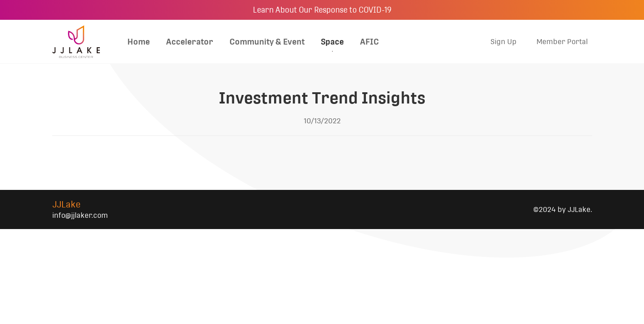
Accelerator (190, 42)
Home (139, 42)
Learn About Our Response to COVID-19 (322, 10)
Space (332, 42)
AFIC (369, 42)
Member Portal (562, 42)
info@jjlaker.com (80, 215)
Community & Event (267, 42)
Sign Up (504, 42)
